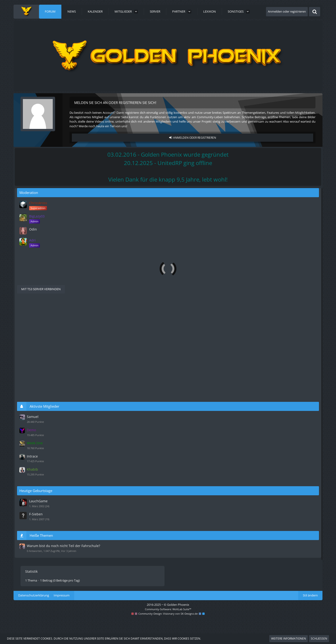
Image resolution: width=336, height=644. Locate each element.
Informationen (52, 230)
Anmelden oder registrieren (287, 11)
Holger (185, 245)
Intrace (260, 458)
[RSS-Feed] (225, 196)
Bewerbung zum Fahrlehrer (221, 241)
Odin (261, 234)
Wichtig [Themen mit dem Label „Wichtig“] (142, 288)
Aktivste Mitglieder (273, 410)
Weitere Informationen (289, 639)
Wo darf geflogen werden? (211, 227)
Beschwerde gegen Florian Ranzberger (223, 254)
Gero (184, 259)
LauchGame (266, 501)
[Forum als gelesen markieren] (219, 196)
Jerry (43, 292)
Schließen (319, 639)
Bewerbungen (52, 241)
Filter (222, 277)
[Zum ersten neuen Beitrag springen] (175, 230)
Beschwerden (51, 256)
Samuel (260, 420)
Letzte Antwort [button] (43, 277)
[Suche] (315, 12)
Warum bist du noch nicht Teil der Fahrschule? (81, 288)
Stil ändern (310, 621)
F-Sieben (264, 513)
